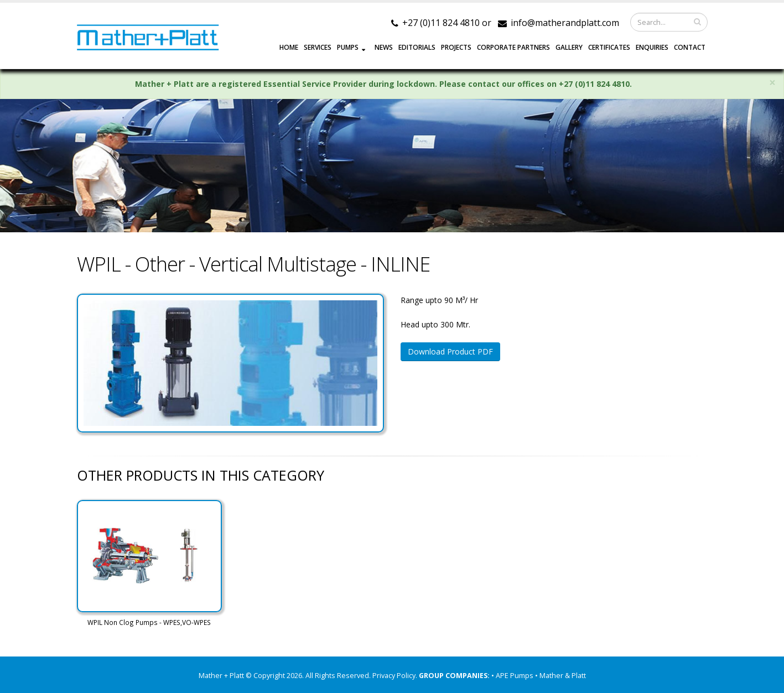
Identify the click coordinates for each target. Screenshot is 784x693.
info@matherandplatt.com (565, 23)
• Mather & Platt (560, 676)
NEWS (384, 47)
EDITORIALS (417, 47)
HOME (289, 47)
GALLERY (569, 47)
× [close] (772, 83)
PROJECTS (456, 47)
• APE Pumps (513, 676)
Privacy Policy (394, 676)
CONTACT (690, 47)
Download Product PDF (450, 351)
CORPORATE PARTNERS (513, 47)
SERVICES (318, 47)
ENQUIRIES (652, 47)
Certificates (609, 47)
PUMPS (348, 47)
